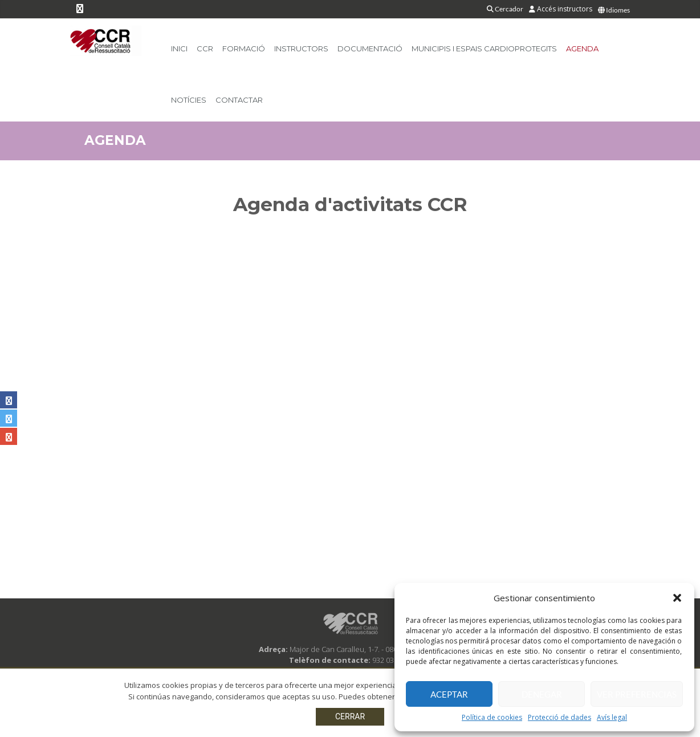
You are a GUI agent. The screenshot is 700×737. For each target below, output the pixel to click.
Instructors (301, 48)
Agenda (582, 48)
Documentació (370, 48)
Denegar (542, 694)
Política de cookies (492, 717)
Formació (244, 48)
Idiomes (614, 10)
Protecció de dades (559, 717)
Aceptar (449, 694)
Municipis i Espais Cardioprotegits (484, 48)
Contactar (239, 100)
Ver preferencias (637, 694)
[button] (677, 598)
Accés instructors (561, 9)
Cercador (505, 9)
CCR (205, 48)
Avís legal (612, 717)
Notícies (189, 100)
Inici (179, 48)
